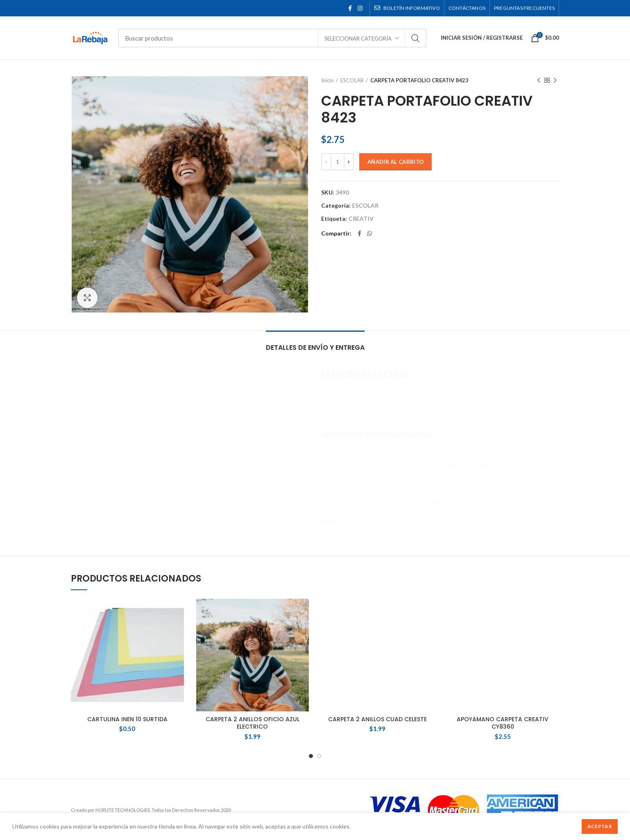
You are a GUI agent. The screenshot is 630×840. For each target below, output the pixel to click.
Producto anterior (539, 80)
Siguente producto (555, 80)
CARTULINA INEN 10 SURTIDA (127, 719)
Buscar (415, 38)
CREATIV (361, 219)
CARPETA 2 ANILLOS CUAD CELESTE (377, 625)
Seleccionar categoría (358, 38)
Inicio (327, 80)
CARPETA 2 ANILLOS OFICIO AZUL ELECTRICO (253, 723)
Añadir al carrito (395, 162)
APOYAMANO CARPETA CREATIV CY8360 (503, 628)
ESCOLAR (352, 80)
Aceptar (600, 826)
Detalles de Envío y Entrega (315, 348)
